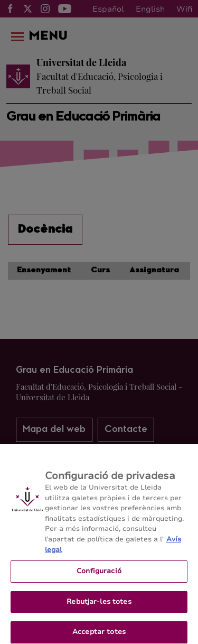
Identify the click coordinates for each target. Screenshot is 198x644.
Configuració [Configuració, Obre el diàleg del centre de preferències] (99, 576)
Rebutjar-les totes (99, 606)
